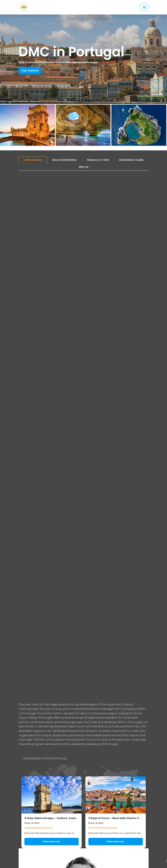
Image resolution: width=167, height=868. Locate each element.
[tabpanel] (84, 511)
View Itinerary (52, 841)
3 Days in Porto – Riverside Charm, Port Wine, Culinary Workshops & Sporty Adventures (116, 818)
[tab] (33, 160)
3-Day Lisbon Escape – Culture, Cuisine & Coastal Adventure (52, 818)
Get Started (29, 71)
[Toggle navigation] (144, 7)
